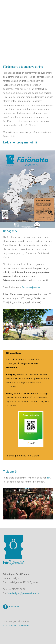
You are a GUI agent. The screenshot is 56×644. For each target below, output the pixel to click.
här (48, 478)
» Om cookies (10, 626)
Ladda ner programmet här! (21, 142)
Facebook (14, 607)
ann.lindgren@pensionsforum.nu (24, 593)
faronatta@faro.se (31, 287)
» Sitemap (24, 626)
